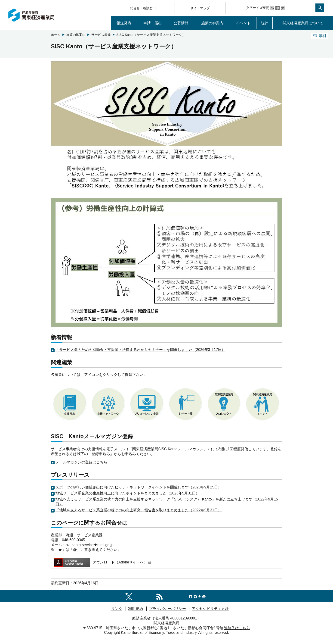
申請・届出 (153, 23)
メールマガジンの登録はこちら (81, 462)
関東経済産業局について (303, 23)
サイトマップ (200, 8)
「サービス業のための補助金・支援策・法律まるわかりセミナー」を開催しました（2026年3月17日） (140, 350)
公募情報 (181, 23)
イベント (243, 23)
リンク (117, 609)
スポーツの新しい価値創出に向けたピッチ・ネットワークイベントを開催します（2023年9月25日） (139, 487)
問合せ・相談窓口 (143, 8)
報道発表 (124, 23)
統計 (265, 23)
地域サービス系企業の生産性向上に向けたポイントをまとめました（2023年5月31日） (127, 493)
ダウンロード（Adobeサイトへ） (102, 562)
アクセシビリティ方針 (210, 609)
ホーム (56, 35)
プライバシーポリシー (167, 609)
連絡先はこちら (237, 628)
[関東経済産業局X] (129, 596)
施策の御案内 (212, 23)
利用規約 (136, 609)
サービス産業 (101, 35)
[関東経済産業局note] (197, 596)
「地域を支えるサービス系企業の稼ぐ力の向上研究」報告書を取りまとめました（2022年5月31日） (139, 510)
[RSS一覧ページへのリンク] (159, 596)
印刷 (320, 36)
